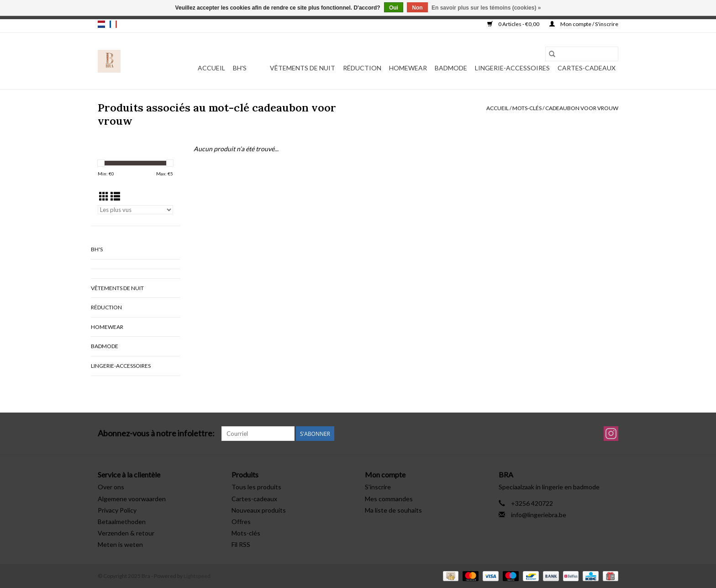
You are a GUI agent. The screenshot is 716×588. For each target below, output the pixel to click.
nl (101, 24)
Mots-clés (527, 108)
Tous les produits (256, 487)
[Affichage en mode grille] (104, 196)
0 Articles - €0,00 (514, 24)
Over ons (111, 487)
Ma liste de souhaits (393, 510)
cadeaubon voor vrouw (582, 108)
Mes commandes (389, 499)
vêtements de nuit (303, 68)
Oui (394, 8)
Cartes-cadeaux (587, 68)
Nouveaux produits (259, 510)
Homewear (408, 68)
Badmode (451, 68)
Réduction (362, 68)
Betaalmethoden (122, 522)
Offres (241, 522)
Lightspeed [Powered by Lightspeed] (197, 576)
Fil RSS (241, 544)
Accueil (211, 68)
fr (113, 24)
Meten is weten (120, 544)
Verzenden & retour (126, 533)
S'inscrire (378, 487)
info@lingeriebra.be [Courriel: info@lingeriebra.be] (539, 515)
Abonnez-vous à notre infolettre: (156, 433)
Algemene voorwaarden (132, 499)
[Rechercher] (582, 54)
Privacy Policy (117, 510)
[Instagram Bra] (611, 434)
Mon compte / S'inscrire (584, 24)
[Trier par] (135, 210)
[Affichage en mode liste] (115, 196)
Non (417, 8)
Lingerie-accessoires (512, 68)
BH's (240, 68)
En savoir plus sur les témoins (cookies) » (486, 8)
